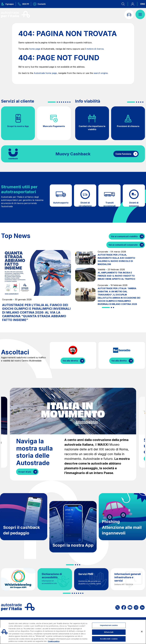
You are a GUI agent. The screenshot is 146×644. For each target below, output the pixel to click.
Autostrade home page (45, 73)
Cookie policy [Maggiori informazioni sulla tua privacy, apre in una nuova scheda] (54, 641)
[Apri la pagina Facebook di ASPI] (124, 607)
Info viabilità (88, 101)
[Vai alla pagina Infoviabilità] (129, 14)
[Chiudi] (142, 632)
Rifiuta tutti (109, 632)
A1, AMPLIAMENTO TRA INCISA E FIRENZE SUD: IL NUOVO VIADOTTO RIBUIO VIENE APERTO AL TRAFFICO (116, 276)
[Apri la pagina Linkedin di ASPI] (142, 607)
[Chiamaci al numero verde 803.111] (23, 4)
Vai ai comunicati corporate (123, 245)
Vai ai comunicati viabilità (124, 236)
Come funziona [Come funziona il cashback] (123, 154)
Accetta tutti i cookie (109, 639)
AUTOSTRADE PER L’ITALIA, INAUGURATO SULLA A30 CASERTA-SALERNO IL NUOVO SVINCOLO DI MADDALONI (117, 259)
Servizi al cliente (18, 101)
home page (35, 49)
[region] (73, 632)
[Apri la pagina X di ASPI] (118, 607)
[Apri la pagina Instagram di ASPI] (136, 607)
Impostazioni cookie (109, 625)
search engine (101, 73)
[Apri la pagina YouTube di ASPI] (130, 607)
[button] (52, 102)
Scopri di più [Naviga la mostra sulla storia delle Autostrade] (25, 472)
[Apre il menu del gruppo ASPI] (8, 4)
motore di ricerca (95, 49)
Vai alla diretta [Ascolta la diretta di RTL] (70, 361)
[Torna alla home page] (16, 14)
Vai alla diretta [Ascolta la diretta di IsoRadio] (119, 361)
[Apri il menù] (140, 14)
